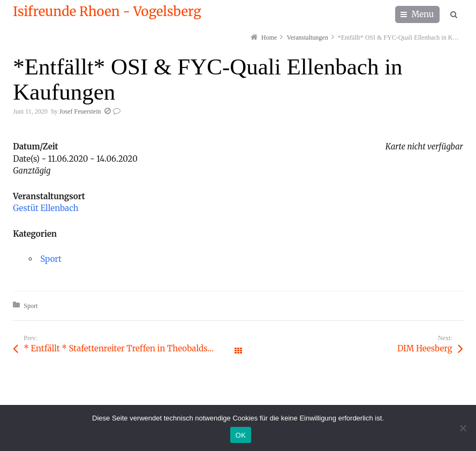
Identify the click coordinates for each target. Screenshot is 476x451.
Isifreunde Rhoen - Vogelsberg (107, 12)
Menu (423, 14)
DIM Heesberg (425, 348)
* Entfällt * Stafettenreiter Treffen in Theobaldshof (122, 348)
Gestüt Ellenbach (46, 208)
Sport (51, 259)
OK (241, 435)
